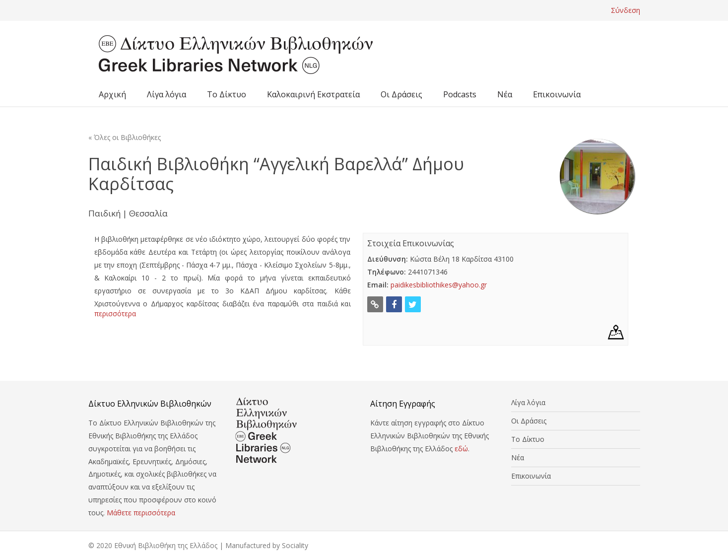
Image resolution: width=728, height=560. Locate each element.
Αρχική (112, 94)
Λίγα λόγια (166, 94)
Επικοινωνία (557, 94)
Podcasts (460, 94)
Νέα (505, 94)
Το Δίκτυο (227, 94)
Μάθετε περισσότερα (141, 513)
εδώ (461, 449)
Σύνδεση (626, 10)
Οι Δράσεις (401, 94)
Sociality (295, 545)
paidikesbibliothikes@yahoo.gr (439, 285)
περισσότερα (115, 314)
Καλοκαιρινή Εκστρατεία (313, 94)
